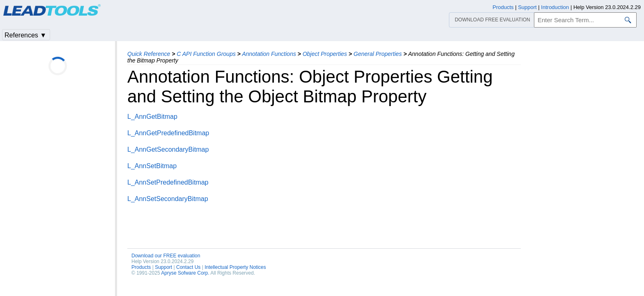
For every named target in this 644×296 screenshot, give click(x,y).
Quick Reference (149, 54)
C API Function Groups (206, 54)
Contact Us (188, 267)
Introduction (555, 7)
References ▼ (25, 35)
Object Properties (325, 54)
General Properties (378, 54)
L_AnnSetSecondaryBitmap (168, 199)
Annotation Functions (269, 54)
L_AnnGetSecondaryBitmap (168, 149)
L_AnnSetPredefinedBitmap (168, 182)
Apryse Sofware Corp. (185, 273)
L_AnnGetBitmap (152, 117)
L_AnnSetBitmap (152, 166)
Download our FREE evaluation (166, 256)
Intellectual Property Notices (235, 267)
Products (141, 267)
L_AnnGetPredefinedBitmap (168, 133)
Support (163, 267)
